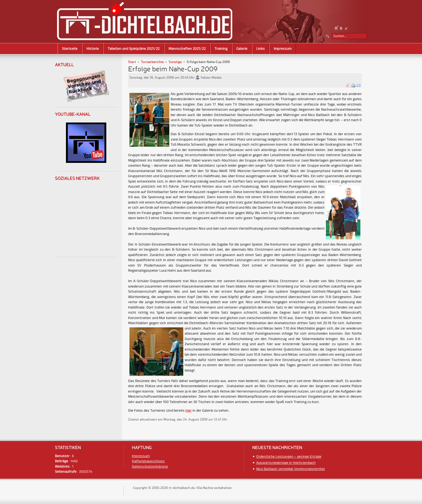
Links (261, 49)
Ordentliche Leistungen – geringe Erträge (289, 457)
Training (221, 49)
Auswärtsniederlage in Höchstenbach (286, 463)
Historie (93, 49)
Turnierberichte (152, 62)
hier (189, 411)
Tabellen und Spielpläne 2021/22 (134, 49)
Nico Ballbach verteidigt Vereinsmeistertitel (291, 469)
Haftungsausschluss (148, 461)
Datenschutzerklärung (150, 467)
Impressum (283, 49)
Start (132, 62)
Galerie (242, 49)
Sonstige (175, 62)
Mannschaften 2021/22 (187, 49)
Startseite (70, 49)
